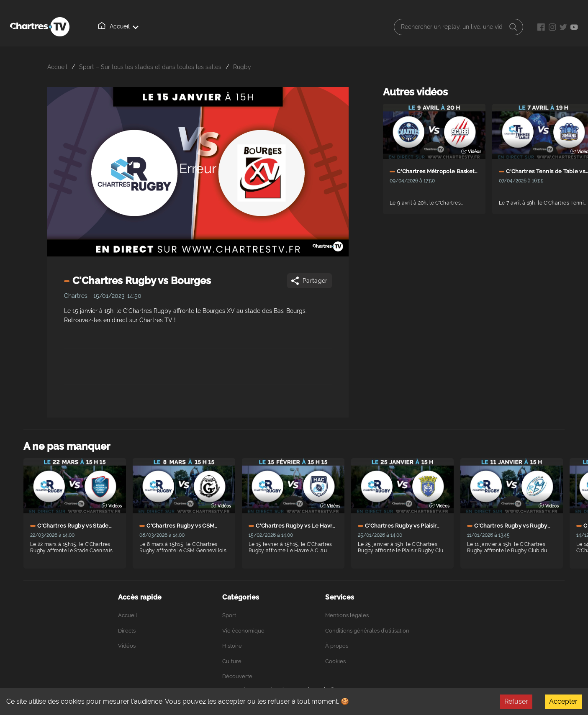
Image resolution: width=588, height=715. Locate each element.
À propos (217, 27)
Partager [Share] (309, 281)
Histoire (232, 646)
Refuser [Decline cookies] (516, 701)
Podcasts (258, 27)
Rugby (242, 67)
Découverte (237, 676)
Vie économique (243, 631)
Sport (229, 615)
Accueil (105, 26)
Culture (232, 661)
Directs (142, 27)
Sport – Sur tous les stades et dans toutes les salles (150, 67)
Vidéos (179, 26)
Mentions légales (347, 615)
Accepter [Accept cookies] (563, 701)
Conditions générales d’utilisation (367, 631)
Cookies (335, 661)
